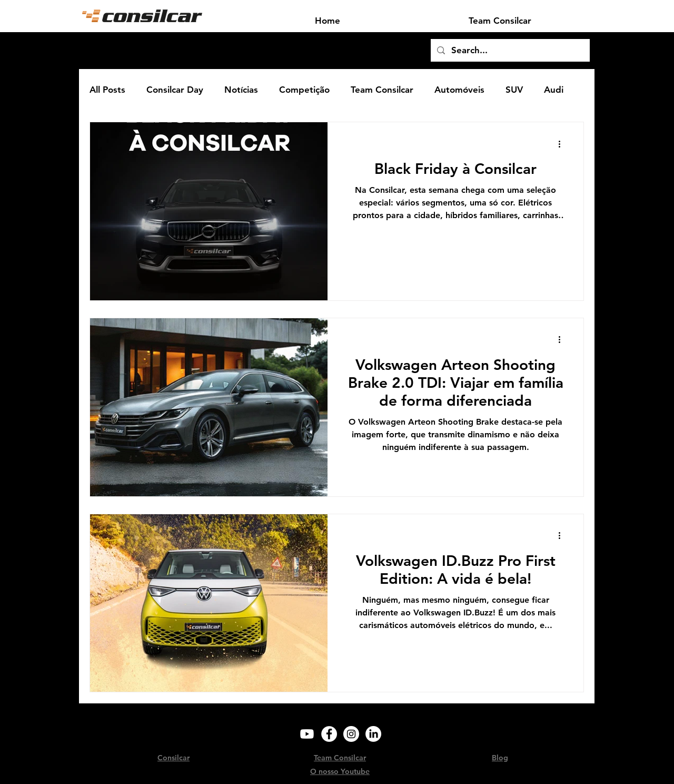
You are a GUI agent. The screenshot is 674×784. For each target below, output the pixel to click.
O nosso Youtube (340, 771)
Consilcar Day (175, 90)
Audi (554, 90)
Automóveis (459, 90)
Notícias (241, 90)
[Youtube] (307, 734)
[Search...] (509, 50)
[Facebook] (329, 734)
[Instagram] (351, 734)
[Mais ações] (563, 144)
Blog (500, 758)
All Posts (107, 90)
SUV (514, 90)
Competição (304, 90)
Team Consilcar (382, 90)
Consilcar (174, 758)
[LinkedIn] (373, 734)
